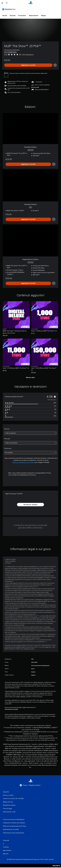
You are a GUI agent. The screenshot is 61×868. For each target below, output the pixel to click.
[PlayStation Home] (31, 3)
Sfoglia (43, 16)
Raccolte (13, 16)
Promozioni (22, 16)
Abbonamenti (34, 16)
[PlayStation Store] (9, 9)
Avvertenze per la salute (11, 709)
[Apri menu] (2, 3)
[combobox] (30, 433)
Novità (5, 16)
